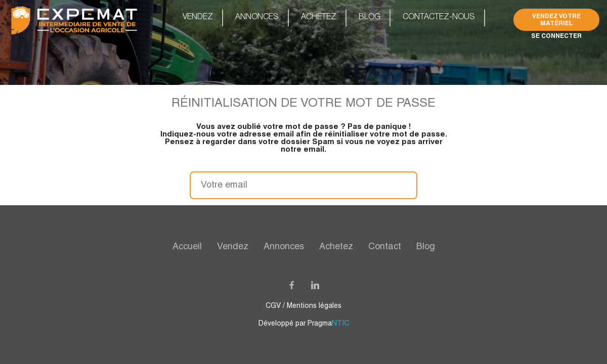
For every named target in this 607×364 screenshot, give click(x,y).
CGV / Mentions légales (303, 306)
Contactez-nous (439, 17)
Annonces (257, 17)
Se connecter (556, 36)
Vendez (198, 17)
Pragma (328, 324)
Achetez (319, 17)
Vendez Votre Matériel (556, 19)
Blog (370, 17)
